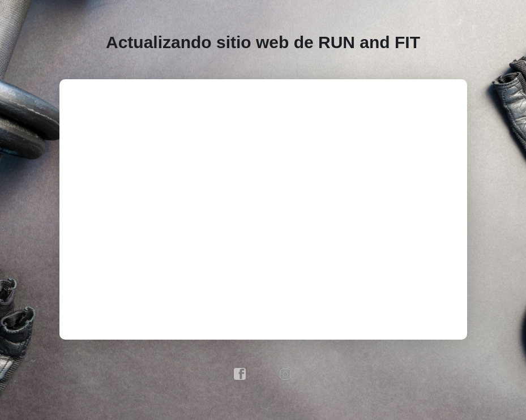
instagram (286, 374)
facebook (240, 374)
